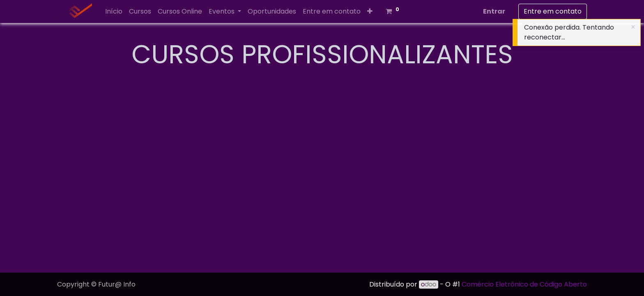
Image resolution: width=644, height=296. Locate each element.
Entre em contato (553, 11)
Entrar (494, 11)
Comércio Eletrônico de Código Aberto (524, 284)
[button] (370, 12)
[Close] (633, 27)
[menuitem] (114, 12)
